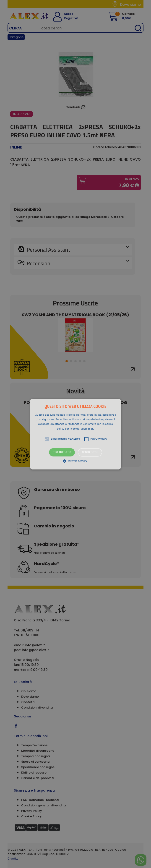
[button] (75, 434)
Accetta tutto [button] (62, 452)
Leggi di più (88, 429)
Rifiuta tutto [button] (90, 452)
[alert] (75, 434)
